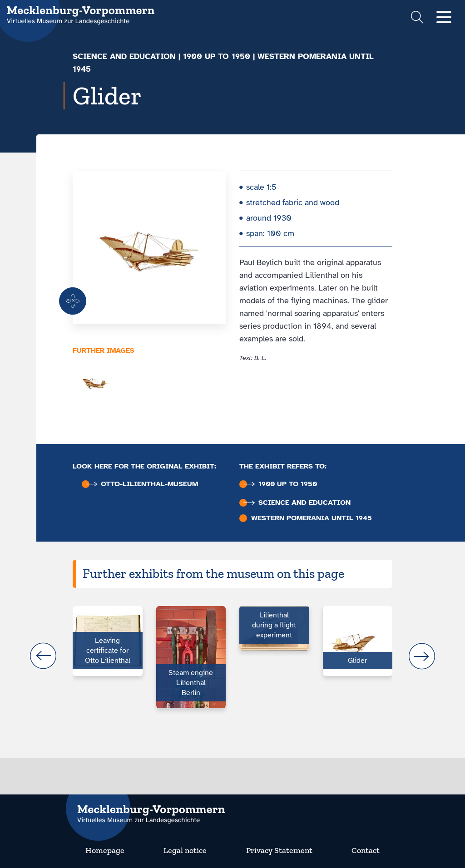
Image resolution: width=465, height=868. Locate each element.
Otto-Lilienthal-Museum (142, 484)
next (422, 656)
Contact (366, 850)
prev (43, 656)
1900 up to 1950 (217, 56)
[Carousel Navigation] (232, 656)
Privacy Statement (279, 850)
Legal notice (185, 850)
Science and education (124, 56)
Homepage (105, 850)
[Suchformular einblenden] (417, 18)
